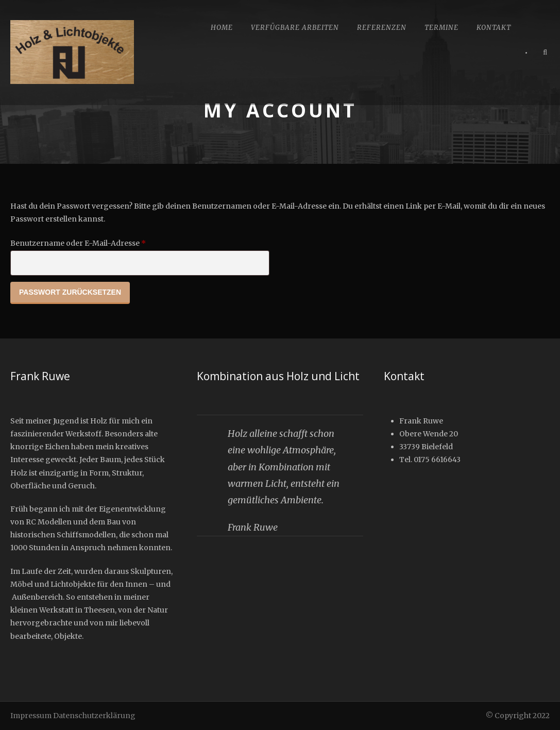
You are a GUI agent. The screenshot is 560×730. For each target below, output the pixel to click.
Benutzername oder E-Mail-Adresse (100, 242)
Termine (442, 28)
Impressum (31, 716)
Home (222, 28)
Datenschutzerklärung (94, 716)
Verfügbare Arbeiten (295, 28)
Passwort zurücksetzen (70, 292)
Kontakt (494, 28)
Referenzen (382, 28)
